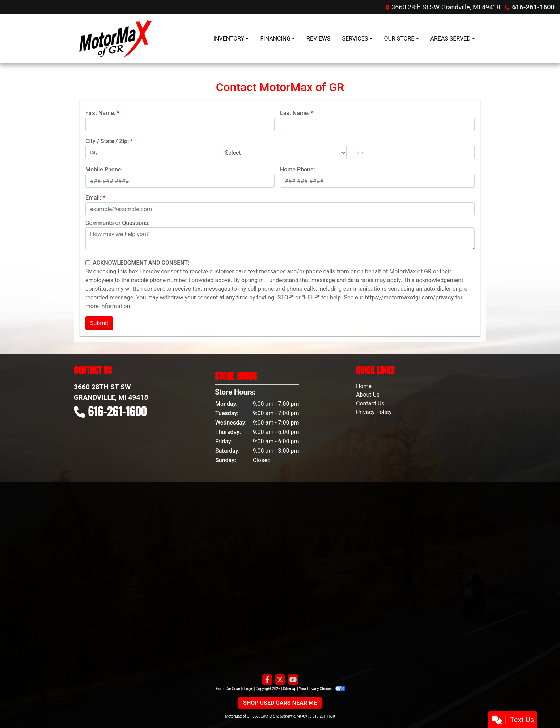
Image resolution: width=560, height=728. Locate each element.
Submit (99, 323)
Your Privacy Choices (322, 689)
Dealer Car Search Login (234, 689)
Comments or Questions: (118, 223)
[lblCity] (149, 153)
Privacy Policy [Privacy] (374, 412)
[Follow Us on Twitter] (280, 680)
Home (364, 386)
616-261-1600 (533, 7)
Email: (93, 198)
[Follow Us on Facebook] (267, 680)
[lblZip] (413, 153)
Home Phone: (298, 169)
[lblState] (283, 153)
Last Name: (295, 113)
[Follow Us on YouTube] (293, 680)
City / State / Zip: (107, 141)
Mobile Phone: (104, 169)
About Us (368, 395)
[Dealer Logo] (115, 39)
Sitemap (290, 689)
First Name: (100, 113)
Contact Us (370, 403)
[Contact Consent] (88, 263)
